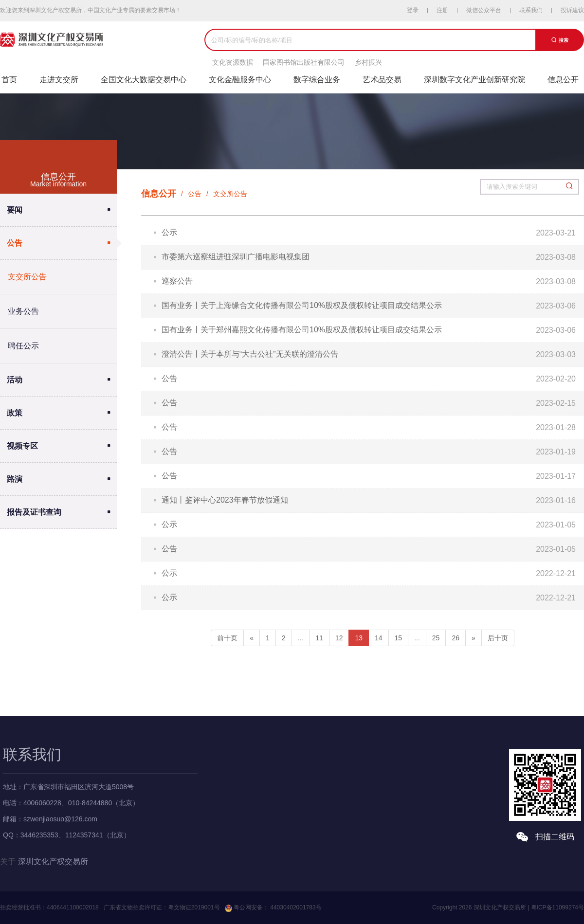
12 (339, 638)
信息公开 (563, 80)
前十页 (227, 638)
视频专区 (22, 446)
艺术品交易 (382, 80)
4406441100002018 (73, 907)
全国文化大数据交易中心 (144, 80)
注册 (442, 10)
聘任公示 (23, 346)
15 (399, 638)
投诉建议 (572, 10)
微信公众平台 (484, 10)
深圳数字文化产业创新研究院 (474, 80)
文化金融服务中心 (240, 80)
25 (436, 638)
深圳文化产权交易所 (53, 861)
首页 (9, 80)
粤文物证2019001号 (194, 907)
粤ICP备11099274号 (557, 907)
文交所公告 (27, 277)
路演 (15, 479)
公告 (15, 243)
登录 (413, 10)
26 (456, 638)
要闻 (15, 210)
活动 (15, 380)
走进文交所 (59, 80)
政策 (15, 413)
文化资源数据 (233, 62)
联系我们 (531, 10)
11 (319, 638)
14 (379, 638)
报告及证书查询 (34, 512)
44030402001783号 (295, 907)
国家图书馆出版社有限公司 (304, 62)
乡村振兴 (368, 62)
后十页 (498, 638)
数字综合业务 (317, 80)
